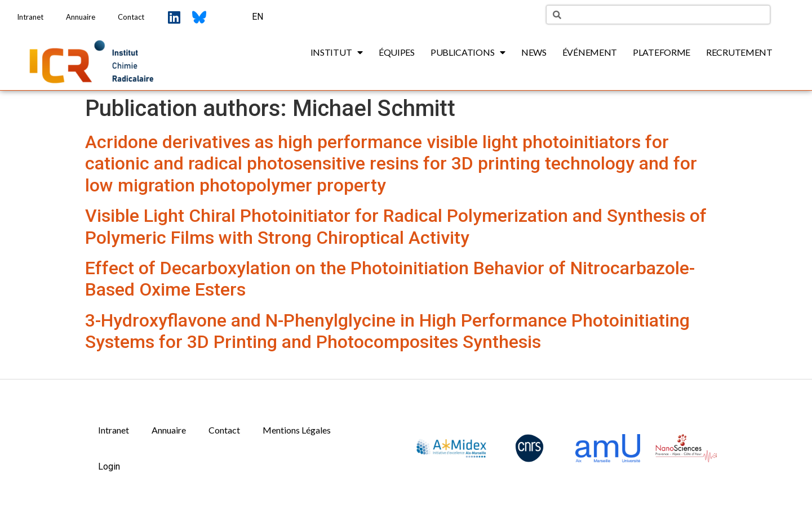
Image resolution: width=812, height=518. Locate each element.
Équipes (397, 52)
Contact (131, 17)
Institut (337, 52)
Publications (468, 52)
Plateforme (662, 52)
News (534, 52)
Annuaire (81, 17)
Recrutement (739, 52)
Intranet (30, 17)
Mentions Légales (297, 430)
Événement (590, 52)
